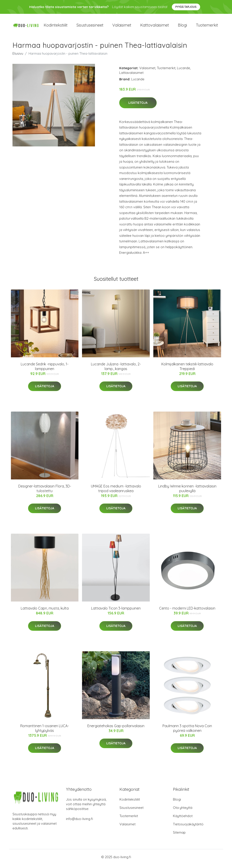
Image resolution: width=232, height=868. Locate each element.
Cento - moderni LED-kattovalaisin (187, 611)
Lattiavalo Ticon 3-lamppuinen (116, 611)
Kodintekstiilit (56, 27)
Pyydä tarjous (186, 7)
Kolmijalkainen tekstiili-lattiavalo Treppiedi (187, 369)
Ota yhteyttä (183, 811)
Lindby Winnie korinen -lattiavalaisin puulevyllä (187, 492)
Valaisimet (122, 27)
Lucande (184, 71)
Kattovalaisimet (155, 27)
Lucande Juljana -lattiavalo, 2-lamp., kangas (116, 369)
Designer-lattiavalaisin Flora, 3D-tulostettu (45, 492)
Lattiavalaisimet (131, 76)
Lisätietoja (138, 106)
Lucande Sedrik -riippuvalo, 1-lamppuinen (45, 369)
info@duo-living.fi (79, 822)
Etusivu (18, 57)
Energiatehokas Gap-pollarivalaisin (116, 729)
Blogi (182, 27)
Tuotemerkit (207, 27)
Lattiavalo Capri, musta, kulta (45, 611)
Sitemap (179, 836)
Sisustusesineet (90, 27)
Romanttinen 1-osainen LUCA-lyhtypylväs (45, 731)
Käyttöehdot (183, 819)
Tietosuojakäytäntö (188, 827)
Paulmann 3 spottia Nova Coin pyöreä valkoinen (187, 731)
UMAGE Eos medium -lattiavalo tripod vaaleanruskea (116, 492)
